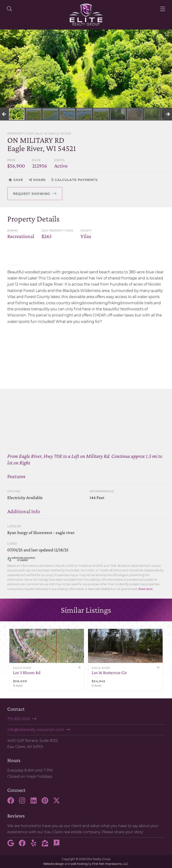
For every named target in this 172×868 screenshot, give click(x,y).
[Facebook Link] (13, 803)
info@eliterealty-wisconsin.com (36, 730)
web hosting (79, 864)
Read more (146, 589)
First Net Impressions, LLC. (111, 864)
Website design (53, 864)
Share (37, 180)
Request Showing (32, 194)
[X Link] (58, 803)
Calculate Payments (75, 180)
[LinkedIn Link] (35, 803)
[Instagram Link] (24, 803)
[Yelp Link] (35, 845)
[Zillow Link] (47, 845)
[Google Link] (13, 845)
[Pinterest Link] (47, 803)
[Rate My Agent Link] (58, 845)
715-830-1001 (19, 719)
